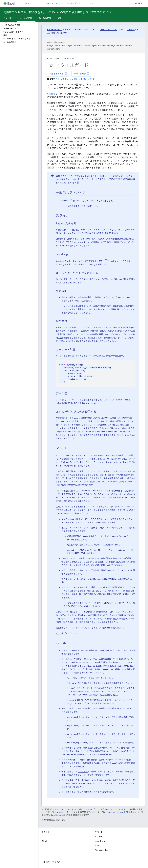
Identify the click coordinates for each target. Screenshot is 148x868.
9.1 (58, 79)
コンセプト (8, 18)
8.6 (71, 79)
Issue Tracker (101, 841)
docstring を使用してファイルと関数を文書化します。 (80, 261)
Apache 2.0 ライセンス (66, 812)
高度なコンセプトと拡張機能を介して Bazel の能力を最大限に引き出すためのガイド (57, 12)
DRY (74, 183)
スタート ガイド (52, 3)
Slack (97, 846)
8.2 (89, 79)
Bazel (50, 58)
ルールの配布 (45, 18)
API (59, 18)
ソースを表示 (82, 73)
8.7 (67, 79)
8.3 (85, 79)
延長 (57, 58)
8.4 (80, 79)
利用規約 (46, 862)
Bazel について (32, 3)
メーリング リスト (108, 30)
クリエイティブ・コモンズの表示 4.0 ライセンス (102, 809)
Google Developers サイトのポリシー (122, 812)
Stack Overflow (102, 850)
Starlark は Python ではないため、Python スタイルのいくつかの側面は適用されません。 (95, 239)
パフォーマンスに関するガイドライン (86, 792)
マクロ (59, 633)
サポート (99, 837)
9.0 (62, 79)
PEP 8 (63, 334)
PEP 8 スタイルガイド (90, 230)
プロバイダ (83, 772)
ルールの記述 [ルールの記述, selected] (26, 18)
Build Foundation (55, 30)
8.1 (94, 79)
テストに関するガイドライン (74, 206)
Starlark (51, 94)
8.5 (76, 79)
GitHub (139, 3)
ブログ (45, 837)
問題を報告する (58, 73)
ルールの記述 (68, 58)
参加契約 (131, 30)
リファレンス (93, 3)
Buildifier (65, 201)
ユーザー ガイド (73, 3)
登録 (53, 33)
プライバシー (58, 862)
